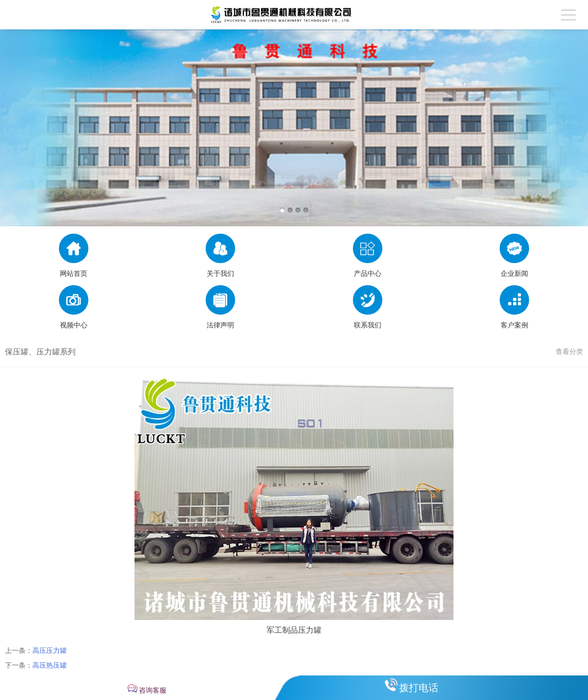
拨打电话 (419, 688)
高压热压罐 (50, 665)
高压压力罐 (50, 650)
